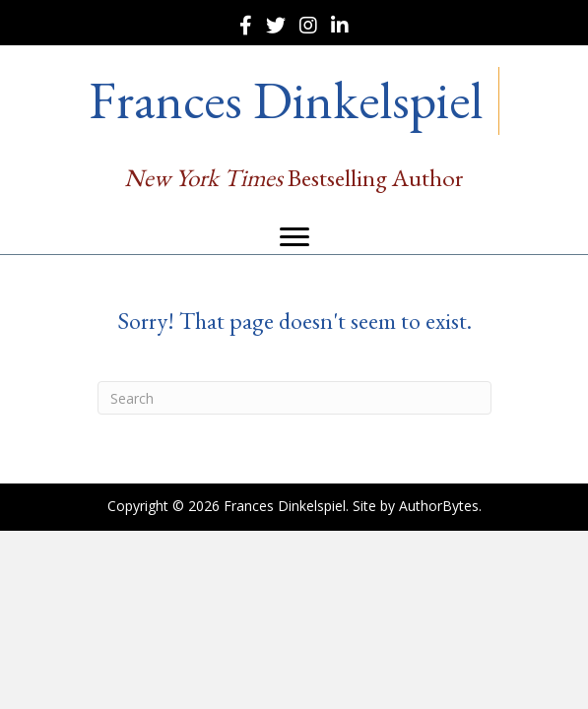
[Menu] (294, 237)
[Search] (294, 398)
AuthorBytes (439, 506)
